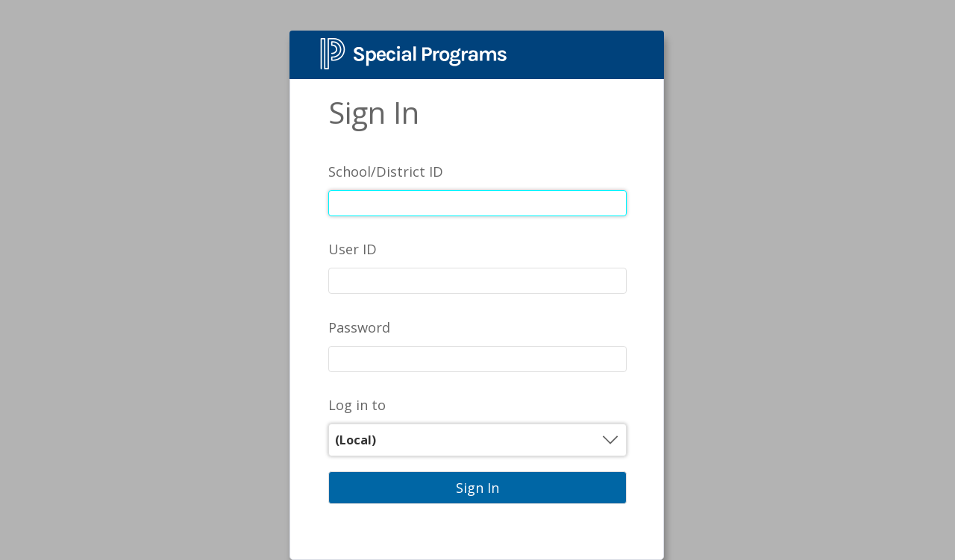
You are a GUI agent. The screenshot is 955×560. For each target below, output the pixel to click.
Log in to (357, 405)
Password (359, 327)
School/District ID (386, 172)
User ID (353, 249)
